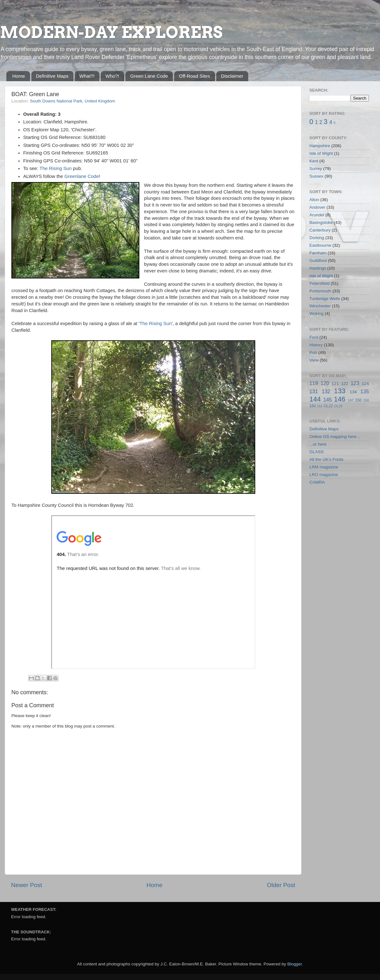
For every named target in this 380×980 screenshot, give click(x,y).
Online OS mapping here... (335, 437)
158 (366, 400)
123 (355, 383)
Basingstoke (321, 222)
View (314, 360)
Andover (317, 207)
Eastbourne (320, 245)
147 (351, 400)
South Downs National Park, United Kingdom (73, 101)
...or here (318, 444)
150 (358, 400)
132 (326, 391)
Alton (314, 200)
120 (325, 383)
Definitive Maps (52, 76)
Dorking (317, 238)
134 (353, 392)
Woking (317, 314)
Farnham (318, 253)
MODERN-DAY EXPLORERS (111, 32)
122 (345, 384)
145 (328, 400)
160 (313, 406)
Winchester (320, 306)
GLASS (317, 452)
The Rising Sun (56, 168)
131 (314, 391)
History (316, 345)
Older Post (281, 885)
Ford (314, 337)
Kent (314, 161)
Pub (313, 353)
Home (19, 76)
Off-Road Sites (194, 76)
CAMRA (317, 482)
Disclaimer (232, 76)
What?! (87, 76)
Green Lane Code (149, 76)
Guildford (318, 261)
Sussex (316, 176)
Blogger (294, 964)
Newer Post (27, 885)
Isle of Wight (321, 153)
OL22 (328, 406)
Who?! (112, 76)
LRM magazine (324, 467)
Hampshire (320, 146)
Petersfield (320, 283)
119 (314, 383)
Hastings (318, 268)
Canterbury (320, 230)
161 (320, 406)
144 (315, 399)
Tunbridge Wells (325, 299)
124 (365, 384)
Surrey (316, 169)
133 (340, 391)
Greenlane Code (82, 176)
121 (335, 384)
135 (365, 391)
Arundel (317, 215)
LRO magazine (324, 475)
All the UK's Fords (326, 459)
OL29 (338, 406)
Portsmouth (320, 291)
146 (339, 399)
